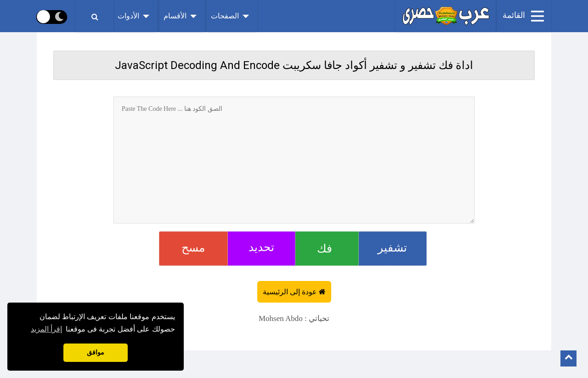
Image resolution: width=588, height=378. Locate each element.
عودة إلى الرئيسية (291, 292)
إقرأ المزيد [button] (46, 329)
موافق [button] (96, 352)
